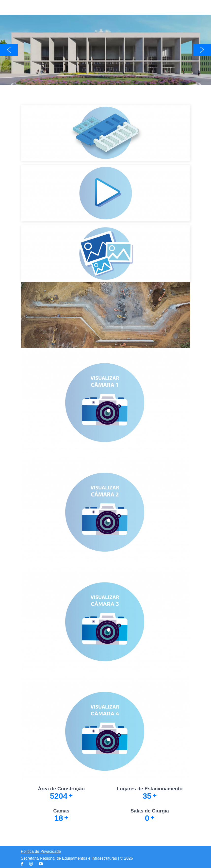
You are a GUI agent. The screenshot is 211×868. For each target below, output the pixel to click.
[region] (105, 50)
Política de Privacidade (41, 851)
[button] (105, 50)
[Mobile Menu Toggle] (25, 7)
